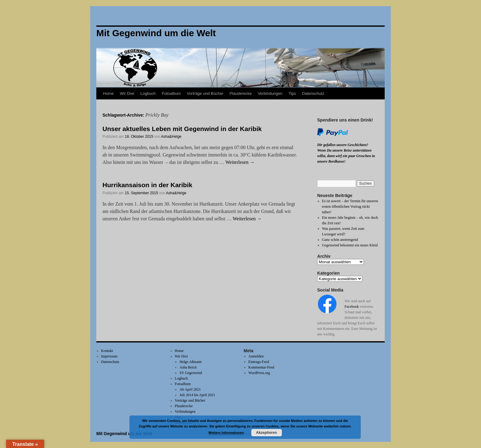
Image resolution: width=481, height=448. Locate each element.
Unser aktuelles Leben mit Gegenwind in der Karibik (182, 129)
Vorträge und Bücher (205, 93)
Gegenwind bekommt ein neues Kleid (350, 245)
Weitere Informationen (226, 433)
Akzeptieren (266, 433)
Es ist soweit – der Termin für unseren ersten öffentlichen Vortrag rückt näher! (350, 207)
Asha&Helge (171, 137)
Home (108, 93)
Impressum (109, 356)
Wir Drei (127, 93)
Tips (292, 93)
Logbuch (148, 93)
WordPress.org (259, 373)
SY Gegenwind (191, 373)
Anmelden (256, 356)
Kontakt (107, 351)
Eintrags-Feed (259, 362)
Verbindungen (270, 93)
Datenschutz (313, 93)
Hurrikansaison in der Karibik (147, 185)
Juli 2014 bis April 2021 (197, 395)
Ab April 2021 (190, 389)
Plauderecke (240, 93)
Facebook (352, 307)
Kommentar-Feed (261, 367)
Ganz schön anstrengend (340, 240)
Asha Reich (188, 367)
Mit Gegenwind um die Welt (124, 434)
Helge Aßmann (190, 362)
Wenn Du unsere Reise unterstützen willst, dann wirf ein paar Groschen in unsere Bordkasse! (346, 156)
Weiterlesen (240, 162)
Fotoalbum (171, 93)
